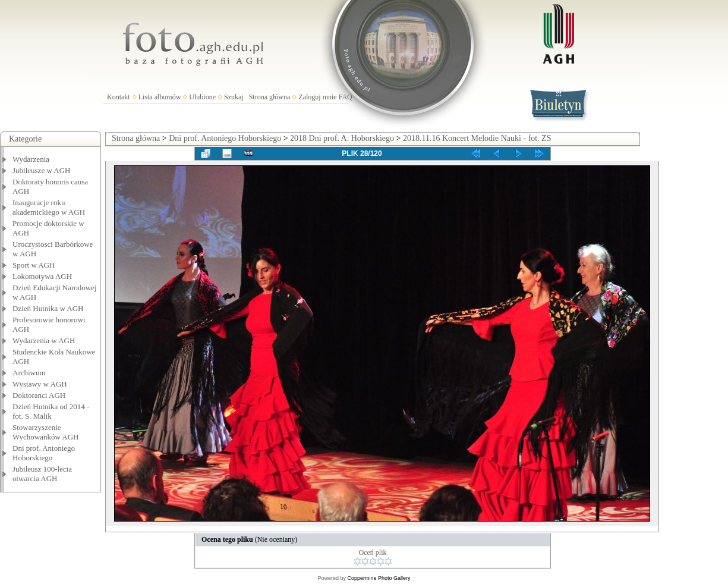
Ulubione (202, 97)
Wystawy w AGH (40, 384)
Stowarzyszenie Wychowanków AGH (46, 432)
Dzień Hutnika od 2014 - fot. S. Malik (51, 411)
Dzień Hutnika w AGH (48, 308)
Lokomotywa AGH (42, 276)
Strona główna (270, 97)
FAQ (346, 97)
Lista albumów (160, 97)
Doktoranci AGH (39, 395)
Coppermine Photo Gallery (379, 578)
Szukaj (234, 97)
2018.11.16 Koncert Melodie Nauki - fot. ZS (477, 138)
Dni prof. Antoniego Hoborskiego (44, 453)
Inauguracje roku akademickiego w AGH (49, 207)
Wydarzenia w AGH (44, 340)
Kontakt (119, 97)
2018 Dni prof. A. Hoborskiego (342, 138)
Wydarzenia (31, 159)
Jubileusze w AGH (42, 170)
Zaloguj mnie (317, 97)
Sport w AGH (34, 265)
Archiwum (29, 373)
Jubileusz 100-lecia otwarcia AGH (42, 474)
